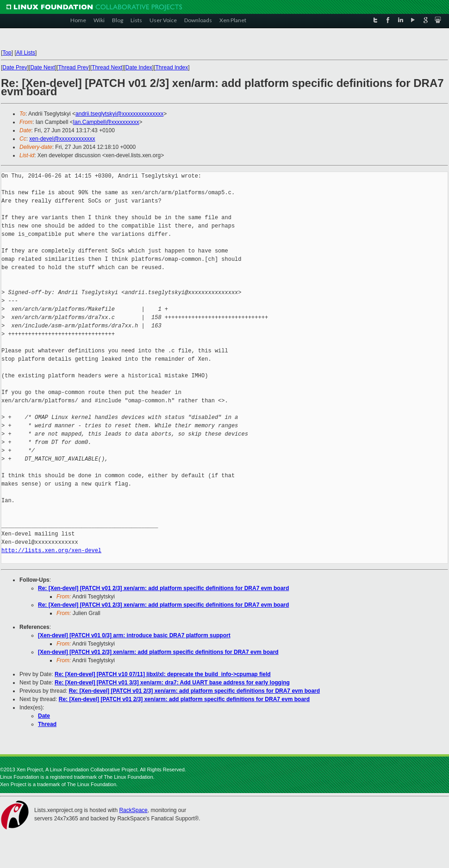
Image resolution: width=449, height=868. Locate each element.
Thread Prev (73, 68)
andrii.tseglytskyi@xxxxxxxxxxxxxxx (119, 114)
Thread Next (107, 68)
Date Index (139, 68)
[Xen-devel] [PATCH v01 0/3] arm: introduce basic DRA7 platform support (134, 635)
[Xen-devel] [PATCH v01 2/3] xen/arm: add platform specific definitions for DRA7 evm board (158, 652)
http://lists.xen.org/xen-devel (51, 551)
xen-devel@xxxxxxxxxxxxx (62, 139)
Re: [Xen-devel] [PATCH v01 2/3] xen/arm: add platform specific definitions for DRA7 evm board (163, 588)
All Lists (26, 53)
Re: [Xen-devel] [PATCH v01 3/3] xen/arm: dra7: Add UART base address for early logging (172, 683)
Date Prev (15, 68)
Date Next (42, 68)
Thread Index (172, 68)
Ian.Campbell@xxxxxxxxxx (106, 122)
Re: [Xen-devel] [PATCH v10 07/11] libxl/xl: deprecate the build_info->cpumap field (163, 674)
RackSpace (133, 810)
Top (7, 53)
